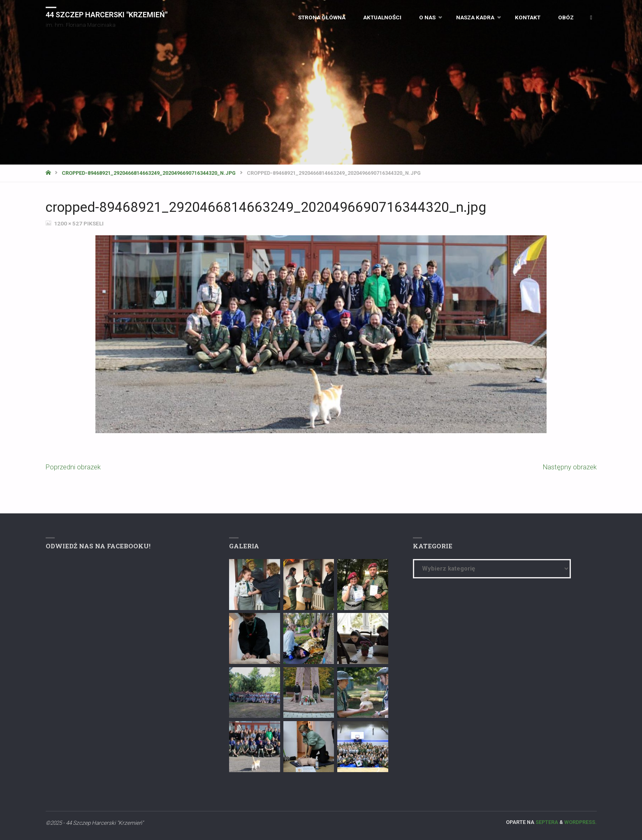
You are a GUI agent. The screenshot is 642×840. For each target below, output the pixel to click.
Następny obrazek (570, 467)
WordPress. (581, 822)
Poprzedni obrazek (73, 467)
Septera (546, 822)
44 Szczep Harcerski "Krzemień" (107, 14)
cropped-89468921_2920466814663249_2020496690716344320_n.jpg (149, 173)
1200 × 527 (69, 223)
